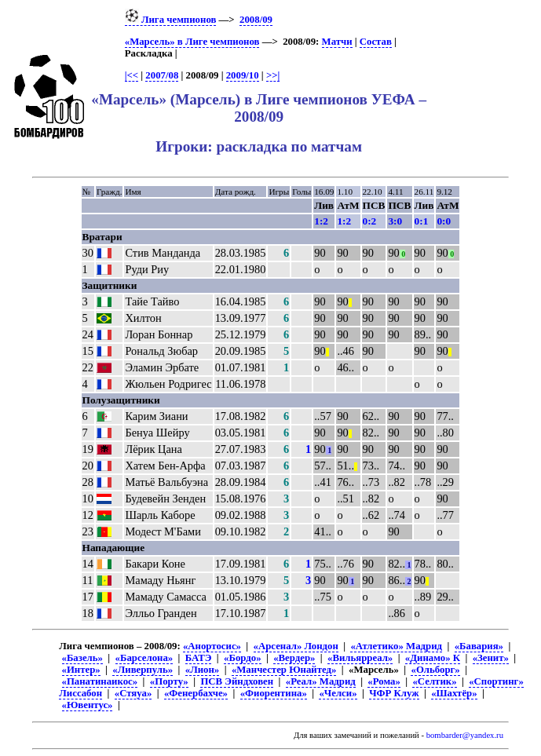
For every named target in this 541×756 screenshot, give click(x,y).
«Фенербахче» (196, 693)
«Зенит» (491, 658)
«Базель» (82, 658)
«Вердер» (294, 658)
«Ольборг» (435, 670)
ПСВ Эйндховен (237, 681)
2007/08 (162, 75)
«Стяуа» (133, 693)
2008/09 (256, 20)
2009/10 (243, 75)
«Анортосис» (212, 646)
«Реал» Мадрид (321, 681)
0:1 (422, 221)
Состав (376, 42)
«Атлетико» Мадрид (396, 646)
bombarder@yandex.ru (465, 735)
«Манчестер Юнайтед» (284, 670)
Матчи (337, 42)
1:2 (321, 221)
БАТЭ (199, 658)
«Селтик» (434, 681)
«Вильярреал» (360, 658)
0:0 (444, 221)
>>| (273, 75)
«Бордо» (242, 658)
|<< (132, 75)
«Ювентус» (88, 705)
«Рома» (384, 681)
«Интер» (81, 670)
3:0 (395, 221)
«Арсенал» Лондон (296, 646)
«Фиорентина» (274, 693)
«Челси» (338, 693)
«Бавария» (479, 646)
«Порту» (169, 681)
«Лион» (202, 670)
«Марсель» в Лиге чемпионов (192, 42)
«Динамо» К (433, 658)
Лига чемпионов (171, 20)
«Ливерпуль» (143, 670)
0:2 (370, 221)
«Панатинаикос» (100, 681)
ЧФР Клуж (394, 693)
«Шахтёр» (454, 693)
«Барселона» (144, 658)
